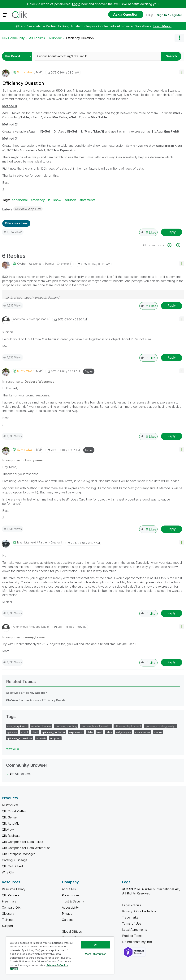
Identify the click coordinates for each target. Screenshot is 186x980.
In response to (29, 382)
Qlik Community (13, 38)
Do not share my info (138, 942)
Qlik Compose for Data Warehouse (26, 848)
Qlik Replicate (11, 836)
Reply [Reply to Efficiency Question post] (172, 232)
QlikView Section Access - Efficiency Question (37, 700)
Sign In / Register (170, 15)
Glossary (8, 914)
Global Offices (72, 931)
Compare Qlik (11, 907)
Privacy (67, 914)
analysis (41, 738)
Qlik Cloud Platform (15, 811)
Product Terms (132, 936)
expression (76, 732)
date (90, 732)
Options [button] (179, 38)
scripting (55, 738)
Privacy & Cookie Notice (139, 911)
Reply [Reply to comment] (172, 306)
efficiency (38, 200)
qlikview (12, 732)
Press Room (70, 895)
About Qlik (69, 889)
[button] (182, 72)
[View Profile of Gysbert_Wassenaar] (30, 264)
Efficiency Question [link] (80, 38)
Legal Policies (132, 905)
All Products (10, 805)
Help (150, 15)
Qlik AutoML (10, 823)
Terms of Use (132, 923)
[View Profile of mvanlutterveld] (27, 543)
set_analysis (123, 732)
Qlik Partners (11, 895)
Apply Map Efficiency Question (27, 693)
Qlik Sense (9, 817)
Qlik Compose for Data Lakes (22, 842)
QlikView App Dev (28, 209)
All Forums (37, 38)
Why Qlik (8, 872)
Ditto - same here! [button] (16, 223)
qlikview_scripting (66, 726)
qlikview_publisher (54, 732)
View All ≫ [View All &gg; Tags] (13, 749)
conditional (20, 200)
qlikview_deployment (128, 726)
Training (7, 920)
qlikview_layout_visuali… (96, 726)
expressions (143, 732)
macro (158, 732)
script (25, 732)
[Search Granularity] (18, 56)
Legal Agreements (135, 930)
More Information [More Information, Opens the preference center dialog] (96, 954)
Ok (96, 945)
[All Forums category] (8, 774)
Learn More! (162, 26)
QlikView (55, 38)
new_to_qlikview (17, 726)
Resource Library (14, 889)
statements (87, 200)
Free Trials (9, 901)
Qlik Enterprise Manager (18, 854)
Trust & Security (73, 901)
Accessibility (70, 907)
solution (70, 200)
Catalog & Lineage (15, 860)
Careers (67, 920)
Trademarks (130, 917)
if (49, 200)
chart (35, 732)
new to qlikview (41, 726)
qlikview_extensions (20, 738)
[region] (60, 955)
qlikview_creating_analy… (161, 726)
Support (7, 926)
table (109, 732)
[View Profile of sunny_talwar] (25, 72)
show (57, 200)
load (99, 732)
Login (76, 4)
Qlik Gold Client (12, 866)
